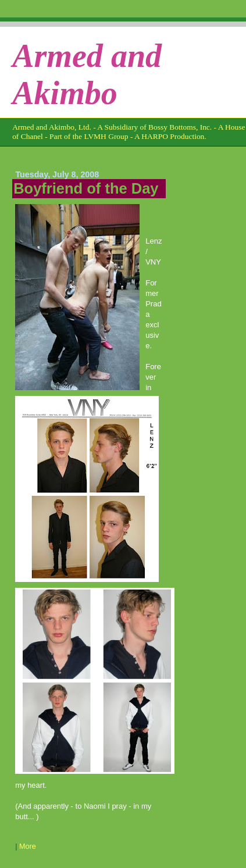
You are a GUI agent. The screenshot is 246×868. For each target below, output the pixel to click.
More (28, 846)
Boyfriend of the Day (86, 188)
